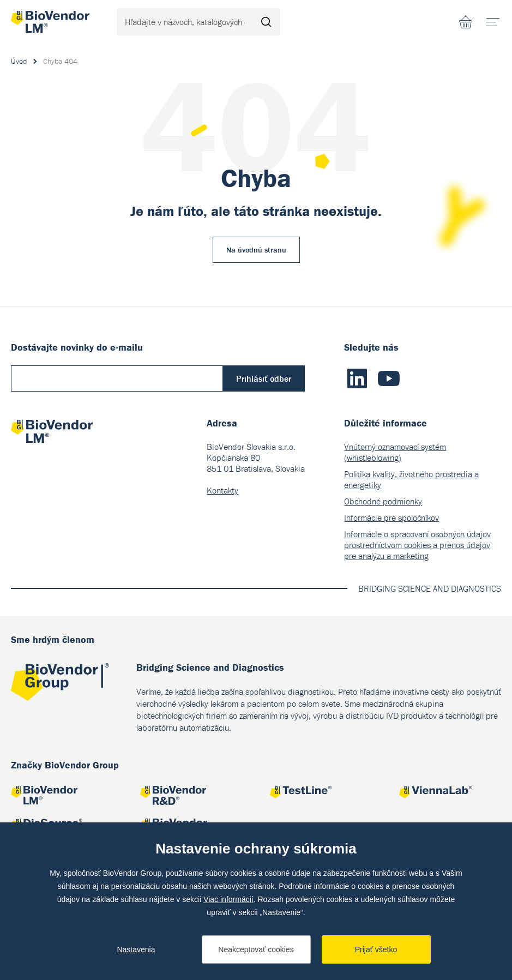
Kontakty (222, 490)
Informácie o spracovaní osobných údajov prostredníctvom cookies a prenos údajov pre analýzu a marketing (417, 545)
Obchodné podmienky (383, 501)
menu (496, 18)
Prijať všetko (376, 949)
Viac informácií (228, 899)
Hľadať (267, 22)
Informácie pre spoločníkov (391, 518)
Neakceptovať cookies (256, 949)
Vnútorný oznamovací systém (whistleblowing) (395, 452)
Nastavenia (136, 949)
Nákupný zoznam (466, 22)
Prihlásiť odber (264, 378)
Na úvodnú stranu (256, 250)
